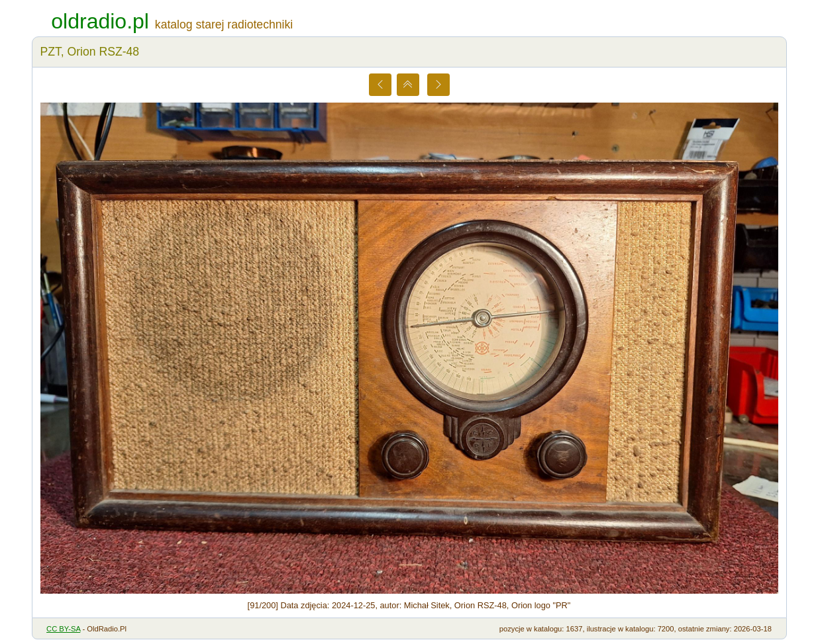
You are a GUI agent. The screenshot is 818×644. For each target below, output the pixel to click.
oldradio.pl (100, 21)
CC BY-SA (63, 629)
